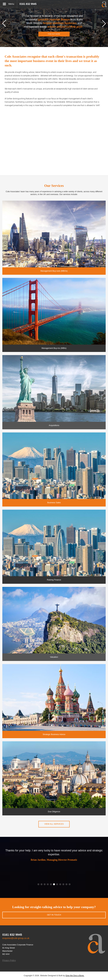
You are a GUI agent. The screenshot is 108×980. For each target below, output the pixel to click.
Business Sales (54, 503)
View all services (54, 824)
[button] (4, 23)
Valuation (54, 657)
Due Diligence (54, 812)
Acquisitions (54, 425)
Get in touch (54, 915)
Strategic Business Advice (54, 734)
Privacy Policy (9, 960)
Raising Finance (54, 580)
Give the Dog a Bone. (75, 976)
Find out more (54, 34)
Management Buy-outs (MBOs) (54, 271)
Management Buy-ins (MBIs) (54, 348)
